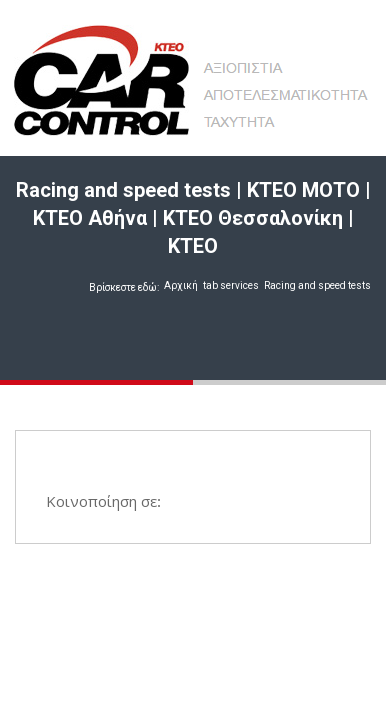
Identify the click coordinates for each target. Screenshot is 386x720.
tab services (231, 285)
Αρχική (181, 285)
